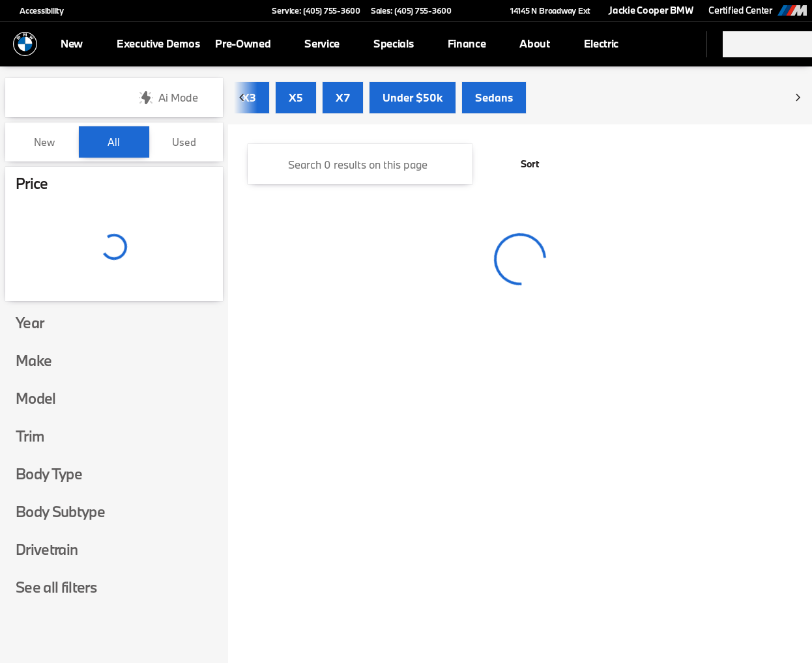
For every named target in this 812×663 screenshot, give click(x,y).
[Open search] (680, 44)
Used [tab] (184, 142)
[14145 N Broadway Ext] (544, 10)
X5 (296, 97)
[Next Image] (798, 98)
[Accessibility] (36, 10)
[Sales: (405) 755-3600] (411, 10)
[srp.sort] (523, 164)
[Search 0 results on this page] (360, 164)
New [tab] (44, 142)
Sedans (494, 97)
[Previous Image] (242, 98)
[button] (480, 10)
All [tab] (114, 142)
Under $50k (413, 97)
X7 (343, 97)
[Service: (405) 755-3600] (316, 10)
